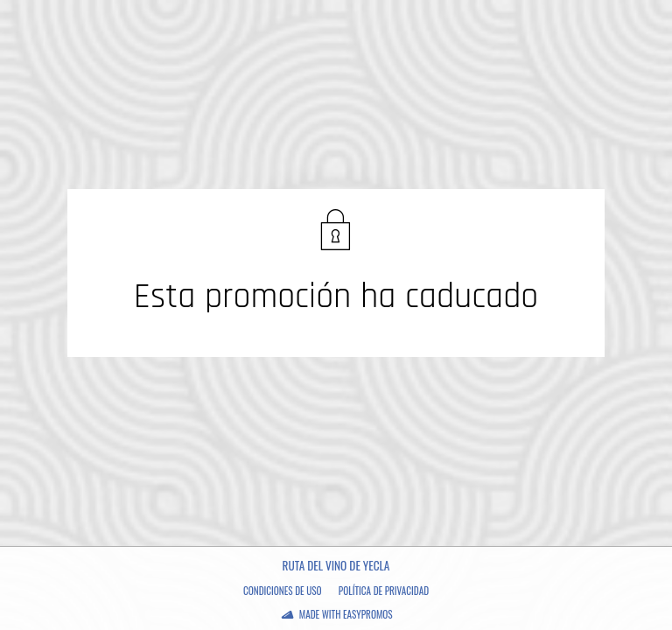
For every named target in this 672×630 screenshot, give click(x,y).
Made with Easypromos (346, 614)
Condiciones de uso (283, 591)
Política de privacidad (384, 591)
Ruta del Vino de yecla (336, 565)
